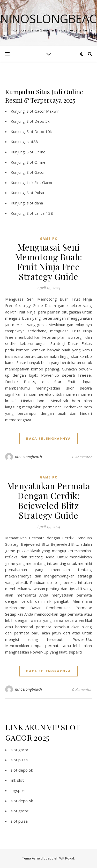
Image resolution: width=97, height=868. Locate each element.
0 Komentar (82, 457)
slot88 (32, 142)
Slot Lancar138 (40, 213)
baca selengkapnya (48, 439)
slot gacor (20, 750)
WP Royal (67, 858)
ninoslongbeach (29, 457)
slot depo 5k (22, 770)
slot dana (35, 203)
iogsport (18, 790)
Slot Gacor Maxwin (43, 111)
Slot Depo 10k (39, 131)
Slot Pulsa (35, 193)
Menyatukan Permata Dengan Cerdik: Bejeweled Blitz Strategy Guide (49, 500)
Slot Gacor (36, 172)
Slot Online (36, 152)
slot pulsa (19, 760)
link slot (17, 780)
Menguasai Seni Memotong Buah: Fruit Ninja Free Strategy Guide (49, 262)
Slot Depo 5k (38, 121)
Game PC (49, 239)
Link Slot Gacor (40, 183)
